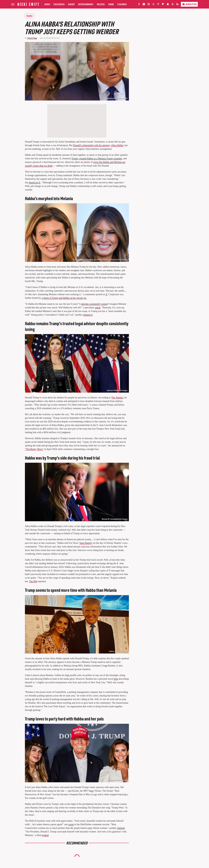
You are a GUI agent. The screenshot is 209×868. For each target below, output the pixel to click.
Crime (111, 4)
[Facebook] (139, 5)
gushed (45, 835)
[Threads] (173, 5)
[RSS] (177, 5)
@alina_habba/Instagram (118, 651)
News (47, 4)
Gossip (71, 4)
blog (116, 679)
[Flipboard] (163, 5)
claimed (121, 828)
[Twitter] (153, 5)
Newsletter (189, 4)
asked (98, 308)
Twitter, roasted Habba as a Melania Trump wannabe (97, 159)
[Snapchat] (168, 5)
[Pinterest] (158, 5)
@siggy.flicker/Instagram (118, 780)
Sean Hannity (86, 543)
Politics (101, 4)
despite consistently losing (95, 304)
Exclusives (59, 4)
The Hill (33, 581)
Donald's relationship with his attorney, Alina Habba (98, 145)
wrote (71, 824)
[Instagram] (149, 5)
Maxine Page (32, 38)
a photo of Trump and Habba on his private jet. (64, 298)
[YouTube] (144, 5)
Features (122, 4)
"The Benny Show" (34, 449)
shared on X (35, 183)
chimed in (88, 315)
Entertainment (86, 4)
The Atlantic (117, 398)
